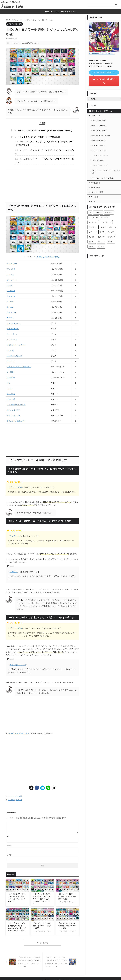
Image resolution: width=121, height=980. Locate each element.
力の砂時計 (11, 361)
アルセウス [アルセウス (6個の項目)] (98, 192)
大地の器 (10, 339)
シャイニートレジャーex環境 (103, 158)
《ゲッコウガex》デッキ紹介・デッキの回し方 (35, 136)
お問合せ (60, 965)
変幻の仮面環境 (98, 144)
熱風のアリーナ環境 (99, 119)
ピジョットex (12, 268)
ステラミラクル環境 (99, 137)
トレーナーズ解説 (97, 171)
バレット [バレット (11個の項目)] (103, 206)
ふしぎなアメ (12, 328)
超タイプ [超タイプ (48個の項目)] (101, 221)
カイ (9, 372)
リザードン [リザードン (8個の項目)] (92, 211)
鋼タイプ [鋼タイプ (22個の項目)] (111, 221)
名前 (8, 821)
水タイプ (19, 785)
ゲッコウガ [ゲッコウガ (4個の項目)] (109, 192)
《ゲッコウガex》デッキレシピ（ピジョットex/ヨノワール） (40, 130)
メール (9, 830)
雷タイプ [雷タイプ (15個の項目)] (101, 226)
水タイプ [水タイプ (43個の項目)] (92, 216)
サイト (9, 840)
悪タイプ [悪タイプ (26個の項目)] (111, 211)
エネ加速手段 (95, 162)
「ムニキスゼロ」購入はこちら (104, 78)
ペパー (9, 377)
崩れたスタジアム (14, 399)
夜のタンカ (11, 350)
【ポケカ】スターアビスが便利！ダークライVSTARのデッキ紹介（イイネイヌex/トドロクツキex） (17, 913)
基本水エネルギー (14, 404)
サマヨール (11, 285)
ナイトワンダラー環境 (15, 782)
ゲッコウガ (11, 785)
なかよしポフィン (14, 312)
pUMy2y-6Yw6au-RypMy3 (48, 246)
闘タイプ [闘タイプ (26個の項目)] (92, 226)
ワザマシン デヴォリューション (19, 355)
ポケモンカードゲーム (99, 106)
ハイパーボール (13, 317)
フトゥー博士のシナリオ (16, 393)
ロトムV (10, 296)
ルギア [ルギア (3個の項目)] (102, 211)
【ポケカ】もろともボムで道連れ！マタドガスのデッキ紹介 (67, 910)
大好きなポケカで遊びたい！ (61, 969)
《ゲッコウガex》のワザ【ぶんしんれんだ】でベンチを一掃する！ (42, 152)
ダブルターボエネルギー (16, 409)
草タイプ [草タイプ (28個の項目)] (92, 221)
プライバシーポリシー (72, 965)
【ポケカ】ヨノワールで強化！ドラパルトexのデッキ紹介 (42, 910)
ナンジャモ (11, 382)
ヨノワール (11, 279)
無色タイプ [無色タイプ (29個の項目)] (111, 216)
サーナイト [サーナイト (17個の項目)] (105, 197)
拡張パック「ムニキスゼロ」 (100, 53)
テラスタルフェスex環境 (101, 126)
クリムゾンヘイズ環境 (100, 148)
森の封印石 (11, 366)
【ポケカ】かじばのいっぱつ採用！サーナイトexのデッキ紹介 (67, 881)
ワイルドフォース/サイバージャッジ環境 (106, 153)
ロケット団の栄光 (99, 115)
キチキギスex (12, 301)
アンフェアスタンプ (14, 344)
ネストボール (12, 323)
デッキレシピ (95, 110)
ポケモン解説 (95, 167)
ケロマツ (10, 263)
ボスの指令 (11, 388)
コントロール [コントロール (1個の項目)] (93, 197)
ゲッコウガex (12, 252)
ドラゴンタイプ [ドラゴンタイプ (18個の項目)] (106, 202)
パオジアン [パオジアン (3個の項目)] (113, 206)
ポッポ (9, 274)
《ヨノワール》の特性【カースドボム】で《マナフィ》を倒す (41, 147)
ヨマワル (10, 290)
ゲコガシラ (11, 258)
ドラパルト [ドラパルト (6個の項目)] (92, 206)
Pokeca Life (60, 973)
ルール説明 (95, 176)
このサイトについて (49, 965)
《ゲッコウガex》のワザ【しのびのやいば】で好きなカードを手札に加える (44, 141)
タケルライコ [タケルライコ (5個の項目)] (93, 202)
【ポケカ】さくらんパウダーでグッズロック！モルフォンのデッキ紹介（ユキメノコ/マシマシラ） (42, 884)
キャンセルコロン (16, 651)
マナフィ (10, 306)
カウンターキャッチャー (16, 334)
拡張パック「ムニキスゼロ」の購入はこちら (61, 11)
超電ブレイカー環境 (99, 130)
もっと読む (44, 928)
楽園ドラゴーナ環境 (99, 133)
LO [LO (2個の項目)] (90, 192)
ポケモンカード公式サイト (18, 719)
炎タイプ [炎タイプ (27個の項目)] (101, 216)
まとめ (93, 181)
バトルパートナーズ (99, 122)
